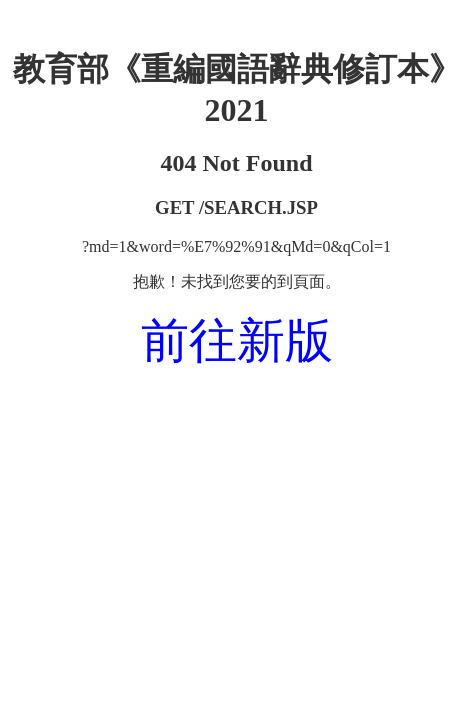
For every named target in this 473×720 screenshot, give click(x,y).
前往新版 (237, 340)
